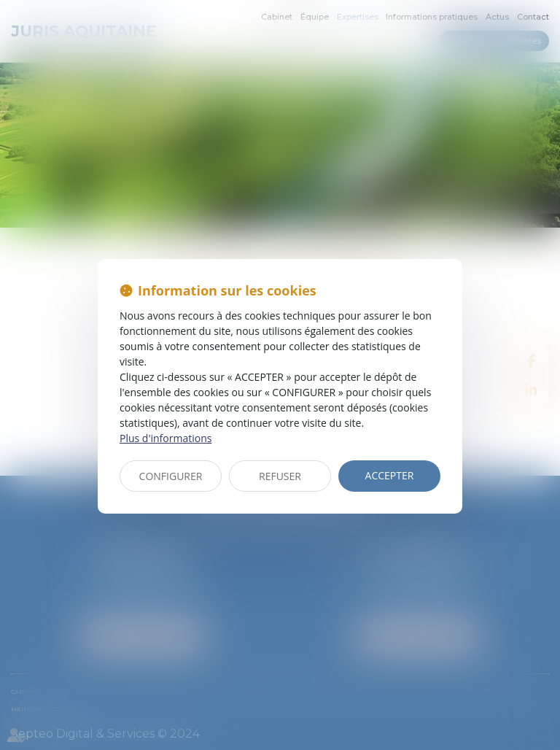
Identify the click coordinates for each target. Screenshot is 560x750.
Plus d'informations (166, 438)
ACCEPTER (390, 475)
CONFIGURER (171, 476)
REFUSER (280, 476)
